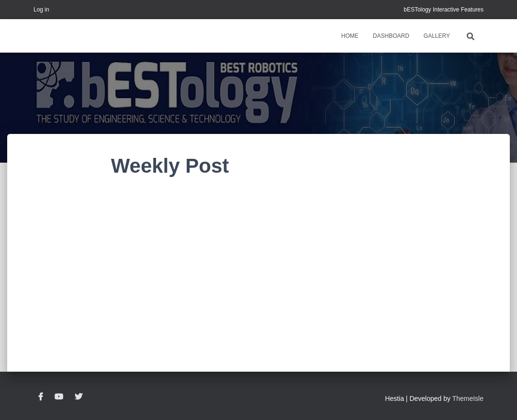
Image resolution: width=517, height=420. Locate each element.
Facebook (41, 397)
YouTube (59, 397)
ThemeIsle (468, 398)
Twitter (79, 397)
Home (350, 36)
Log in (41, 10)
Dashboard (391, 36)
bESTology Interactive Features (444, 10)
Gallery (437, 36)
